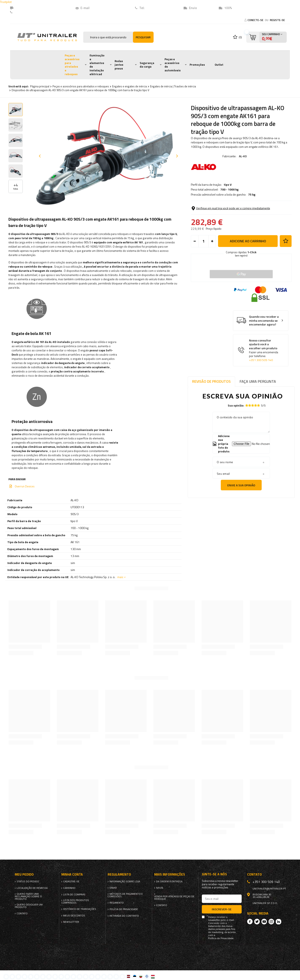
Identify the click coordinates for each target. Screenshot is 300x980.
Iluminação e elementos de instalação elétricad (97, 65)
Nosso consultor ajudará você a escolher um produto (264, 350)
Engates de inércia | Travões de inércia (173, 86)
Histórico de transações (80, 909)
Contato (20, 12)
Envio (113, 888)
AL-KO (243, 156)
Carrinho (69, 888)
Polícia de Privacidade (124, 909)
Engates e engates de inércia (129, 86)
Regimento (117, 903)
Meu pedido (24, 874)
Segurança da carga (147, 65)
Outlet (219, 65)
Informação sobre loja (125, 881)
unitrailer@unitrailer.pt (107, 8)
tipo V (228, 185)
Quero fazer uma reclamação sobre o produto (28, 896)
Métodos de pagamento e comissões (125, 895)
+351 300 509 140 (261, 360)
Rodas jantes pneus (119, 65)
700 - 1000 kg (229, 189)
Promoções (197, 65)
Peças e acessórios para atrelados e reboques (72, 65)
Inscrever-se (222, 909)
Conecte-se (256, 20)
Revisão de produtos (211, 381)
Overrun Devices (25, 486)
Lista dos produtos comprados (75, 901)
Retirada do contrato (124, 916)
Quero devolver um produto (29, 906)
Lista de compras (74, 895)
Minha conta (72, 874)
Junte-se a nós (214, 874)
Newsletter (71, 922)
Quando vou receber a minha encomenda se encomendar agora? (264, 321)
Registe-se (277, 20)
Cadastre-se (71, 881)
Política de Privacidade (221, 938)
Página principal (40, 86)
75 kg (252, 195)
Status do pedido (28, 881)
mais (120, 577)
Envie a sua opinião (241, 485)
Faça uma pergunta (258, 381)
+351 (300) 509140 (159, 8)
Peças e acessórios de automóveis (173, 65)
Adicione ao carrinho (248, 241)
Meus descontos (74, 916)
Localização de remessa (32, 888)
